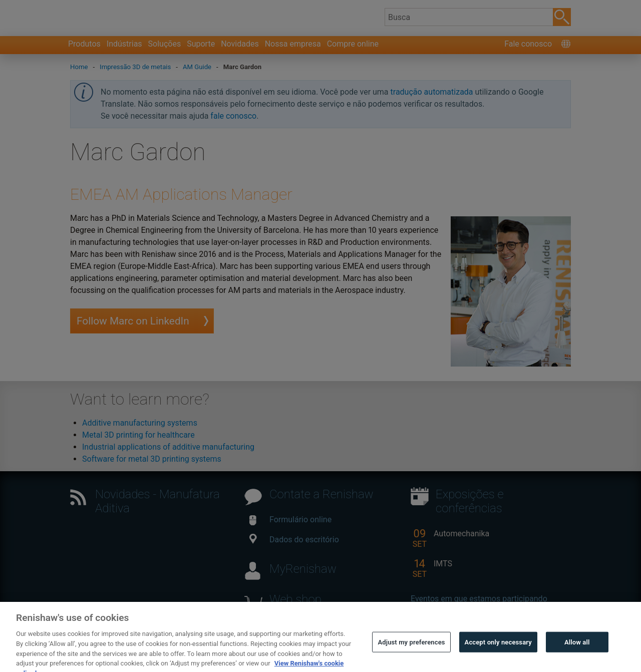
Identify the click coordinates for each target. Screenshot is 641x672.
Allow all (577, 651)
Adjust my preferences (411, 651)
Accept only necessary (498, 651)
